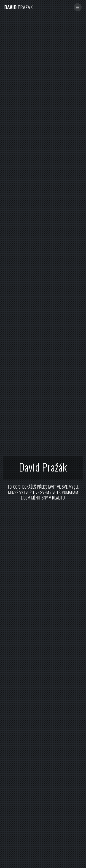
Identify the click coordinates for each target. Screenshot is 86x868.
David (19, 7)
